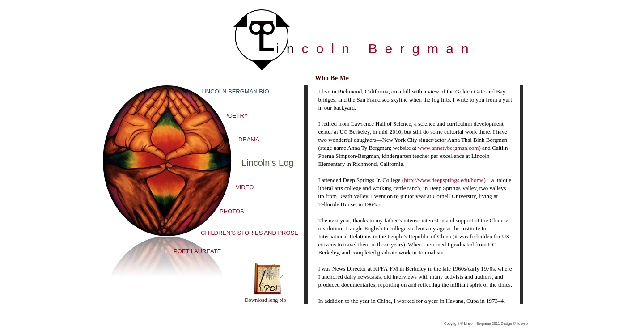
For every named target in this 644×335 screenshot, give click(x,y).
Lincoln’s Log (267, 163)
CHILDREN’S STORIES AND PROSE (250, 233)
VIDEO (245, 187)
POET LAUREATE (197, 251)
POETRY (236, 116)
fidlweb (522, 324)
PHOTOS (232, 211)
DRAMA (249, 139)
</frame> (414, 195)
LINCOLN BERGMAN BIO (235, 91)
